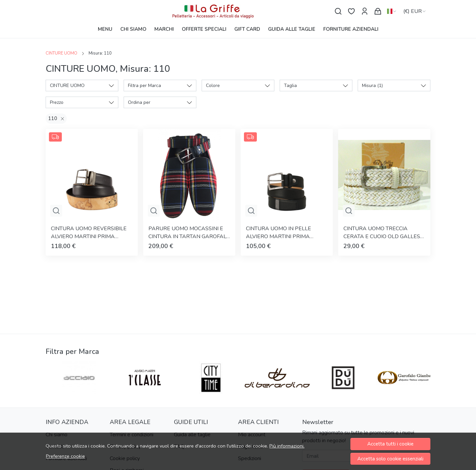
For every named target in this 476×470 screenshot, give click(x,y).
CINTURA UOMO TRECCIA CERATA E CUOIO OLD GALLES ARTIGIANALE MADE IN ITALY (382, 233)
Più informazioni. (287, 446)
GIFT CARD (247, 29)
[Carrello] (378, 11)
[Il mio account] (365, 11)
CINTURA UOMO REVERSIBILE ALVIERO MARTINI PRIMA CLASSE (89, 233)
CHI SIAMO (133, 29)
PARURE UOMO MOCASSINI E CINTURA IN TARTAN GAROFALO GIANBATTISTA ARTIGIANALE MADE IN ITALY (189, 233)
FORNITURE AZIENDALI (351, 29)
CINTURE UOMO (61, 53)
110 (53, 118)
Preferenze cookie (65, 456)
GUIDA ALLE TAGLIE (292, 29)
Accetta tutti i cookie (390, 444)
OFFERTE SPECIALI (204, 29)
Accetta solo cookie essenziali (390, 459)
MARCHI (164, 29)
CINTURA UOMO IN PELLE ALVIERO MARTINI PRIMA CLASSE (278, 233)
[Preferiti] (351, 11)
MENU (105, 29)
